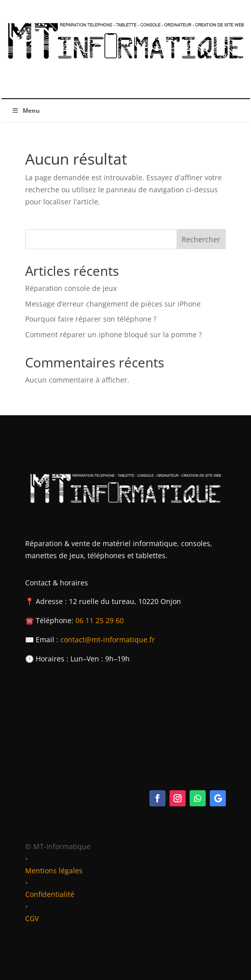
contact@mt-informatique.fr (108, 639)
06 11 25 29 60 (100, 620)
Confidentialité (50, 894)
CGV (32, 918)
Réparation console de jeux (71, 288)
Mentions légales (54, 871)
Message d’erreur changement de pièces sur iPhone (113, 304)
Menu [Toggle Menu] (26, 110)
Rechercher (201, 239)
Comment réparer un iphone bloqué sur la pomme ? (113, 334)
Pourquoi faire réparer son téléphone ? (91, 319)
